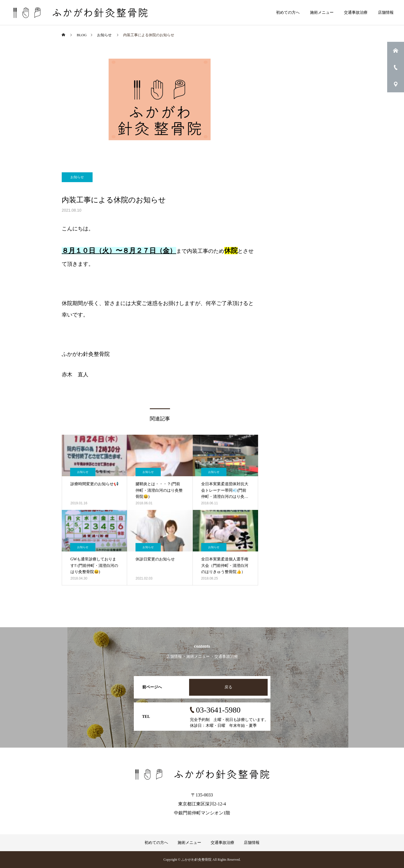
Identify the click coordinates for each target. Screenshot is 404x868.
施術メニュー (322, 12)
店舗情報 (386, 12)
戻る (228, 687)
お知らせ (77, 177)
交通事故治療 (356, 12)
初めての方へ (288, 12)
